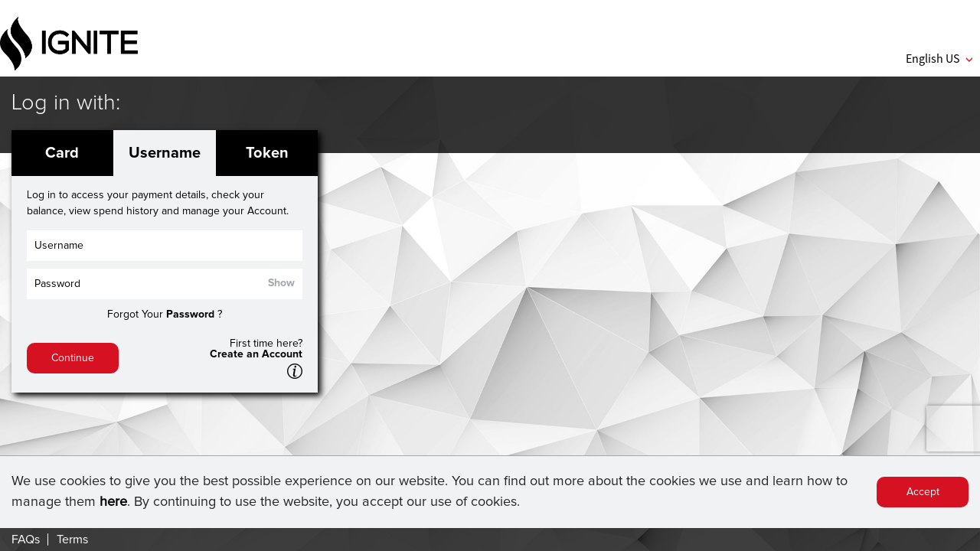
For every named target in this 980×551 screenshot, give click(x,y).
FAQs (26, 540)
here (113, 502)
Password (190, 315)
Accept (923, 492)
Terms (72, 540)
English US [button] (939, 58)
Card (62, 153)
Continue (73, 358)
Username (165, 153)
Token (267, 153)
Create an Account (256, 354)
